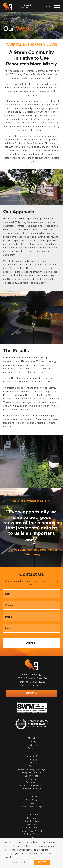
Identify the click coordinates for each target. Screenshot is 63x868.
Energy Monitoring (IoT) (32, 789)
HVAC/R (32, 766)
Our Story (31, 742)
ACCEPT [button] (42, 862)
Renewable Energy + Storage (31, 769)
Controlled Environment (32, 786)
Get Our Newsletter (32, 828)
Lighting (31, 763)
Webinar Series (32, 834)
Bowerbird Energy (8, 6)
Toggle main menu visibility (57, 6)
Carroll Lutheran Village (31, 807)
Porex (32, 803)
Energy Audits (32, 776)
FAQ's (32, 837)
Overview (32, 818)
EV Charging (31, 759)
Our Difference (32, 745)
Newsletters (32, 824)
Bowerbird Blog (32, 821)
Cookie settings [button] (20, 862)
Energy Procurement (32, 772)
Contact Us (48, 7)
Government (32, 782)
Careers (32, 748)
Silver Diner (32, 800)
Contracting (31, 779)
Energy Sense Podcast (32, 831)
